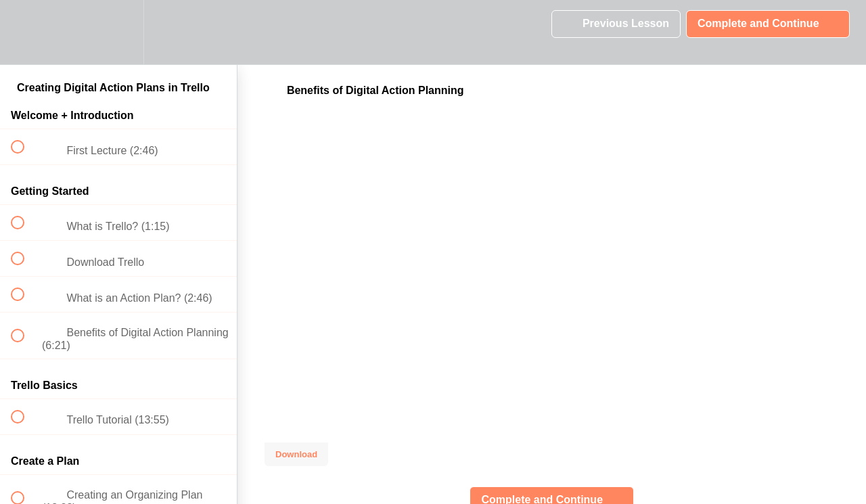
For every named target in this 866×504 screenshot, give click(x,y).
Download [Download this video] (296, 454)
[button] (25, 32)
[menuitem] (118, 32)
